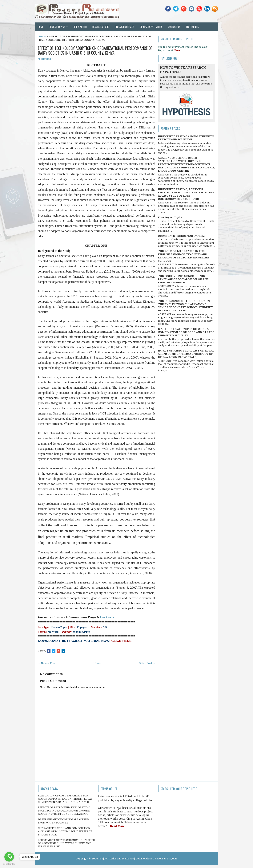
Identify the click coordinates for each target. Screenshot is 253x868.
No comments (44, 59)
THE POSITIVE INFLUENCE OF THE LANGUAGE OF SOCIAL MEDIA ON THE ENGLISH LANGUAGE (183, 279)
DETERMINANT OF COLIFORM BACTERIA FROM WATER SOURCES (64, 821)
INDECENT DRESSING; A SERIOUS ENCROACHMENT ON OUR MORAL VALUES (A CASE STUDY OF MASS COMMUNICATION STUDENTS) (186, 194)
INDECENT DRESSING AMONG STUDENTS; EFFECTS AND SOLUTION (186, 138)
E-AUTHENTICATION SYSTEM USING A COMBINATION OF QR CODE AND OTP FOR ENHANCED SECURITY (186, 332)
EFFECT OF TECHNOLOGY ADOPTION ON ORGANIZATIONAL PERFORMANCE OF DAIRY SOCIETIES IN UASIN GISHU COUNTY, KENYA (95, 50)
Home (41, 27)
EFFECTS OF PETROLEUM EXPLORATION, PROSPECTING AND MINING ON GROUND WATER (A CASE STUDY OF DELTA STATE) (64, 811)
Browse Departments (151, 27)
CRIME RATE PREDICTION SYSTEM (181, 236)
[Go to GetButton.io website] (9, 864)
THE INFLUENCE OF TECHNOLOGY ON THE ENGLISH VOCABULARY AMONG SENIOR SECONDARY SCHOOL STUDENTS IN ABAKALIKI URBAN (186, 306)
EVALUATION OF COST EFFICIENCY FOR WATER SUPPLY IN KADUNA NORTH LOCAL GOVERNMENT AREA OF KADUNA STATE (65, 799)
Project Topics (60, 26)
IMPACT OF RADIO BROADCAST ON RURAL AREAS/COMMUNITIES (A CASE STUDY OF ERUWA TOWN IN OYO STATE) (186, 354)
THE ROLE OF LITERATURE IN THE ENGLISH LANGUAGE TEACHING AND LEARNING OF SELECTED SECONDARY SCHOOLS (184, 256)
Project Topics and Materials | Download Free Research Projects (138, 859)
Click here (107, 617)
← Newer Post (47, 663)
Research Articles (124, 27)
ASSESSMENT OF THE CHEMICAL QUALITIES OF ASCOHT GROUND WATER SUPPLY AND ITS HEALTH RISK (66, 843)
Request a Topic (101, 27)
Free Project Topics (170, 217)
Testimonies (192, 27)
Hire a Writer (80, 27)
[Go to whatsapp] (9, 857)
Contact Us (174, 27)
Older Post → (147, 663)
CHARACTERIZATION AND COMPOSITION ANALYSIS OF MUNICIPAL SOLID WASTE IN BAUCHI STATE (65, 831)
